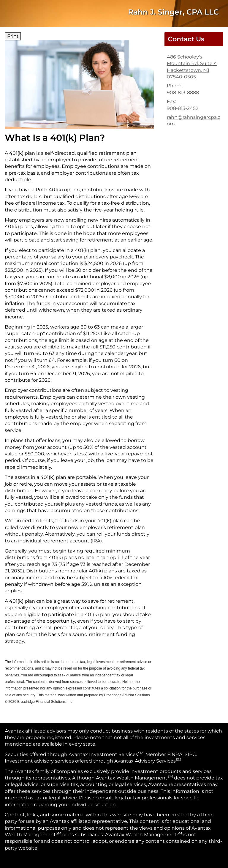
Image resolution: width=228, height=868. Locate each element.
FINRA (175, 754)
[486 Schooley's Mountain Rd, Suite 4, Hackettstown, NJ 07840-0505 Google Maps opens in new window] (194, 67)
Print (13, 36)
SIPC (190, 754)
